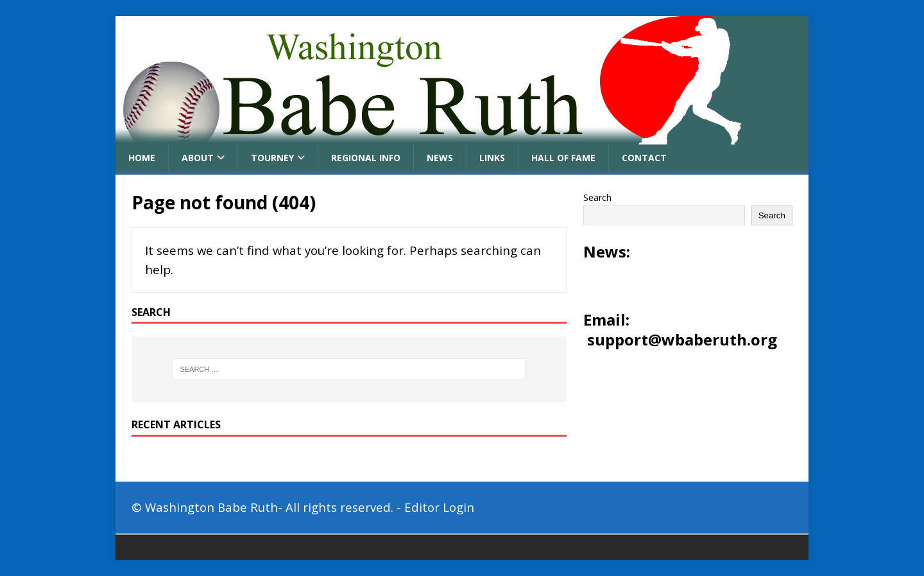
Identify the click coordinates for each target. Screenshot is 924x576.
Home (142, 158)
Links (492, 158)
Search (597, 197)
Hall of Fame (563, 158)
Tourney (272, 158)
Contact (644, 158)
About (198, 158)
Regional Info (366, 158)
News (440, 158)
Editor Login (439, 507)
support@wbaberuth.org (682, 339)
